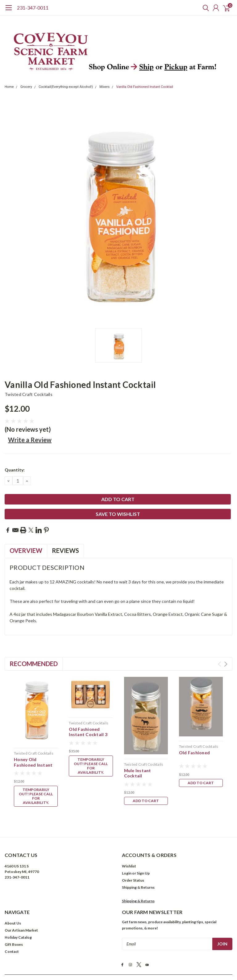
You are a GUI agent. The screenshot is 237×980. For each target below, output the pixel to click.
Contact (12, 901)
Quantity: (15, 470)
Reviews (65, 550)
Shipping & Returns (138, 836)
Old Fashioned (194, 753)
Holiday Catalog (18, 886)
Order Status (133, 829)
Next (226, 664)
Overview (26, 550)
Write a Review (30, 440)
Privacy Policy (121, 957)
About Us (13, 872)
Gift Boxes (14, 894)
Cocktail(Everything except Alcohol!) (66, 87)
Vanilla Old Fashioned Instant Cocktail (145, 87)
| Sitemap (150, 933)
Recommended (34, 664)
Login (127, 822)
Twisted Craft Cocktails (29, 394)
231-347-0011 (33, 8)
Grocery (26, 87)
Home (9, 87)
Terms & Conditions (88, 957)
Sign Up (143, 822)
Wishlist (129, 815)
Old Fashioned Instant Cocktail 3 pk (88, 735)
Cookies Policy (149, 957)
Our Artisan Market (21, 879)
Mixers (104, 87)
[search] (204, 8)
